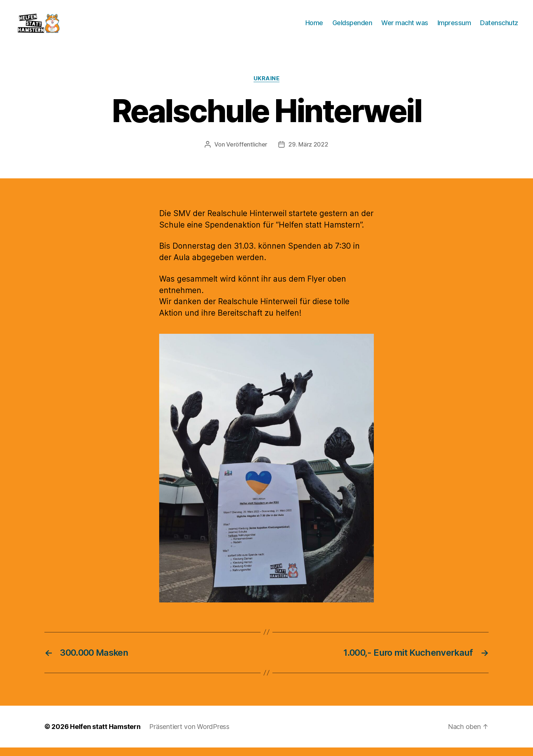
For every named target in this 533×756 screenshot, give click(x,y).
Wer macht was (405, 27)
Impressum (454, 27)
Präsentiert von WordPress (189, 735)
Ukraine (267, 87)
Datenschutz (499, 27)
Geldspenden (352, 27)
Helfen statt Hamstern (105, 735)
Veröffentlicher (247, 153)
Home (314, 27)
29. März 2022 (308, 153)
